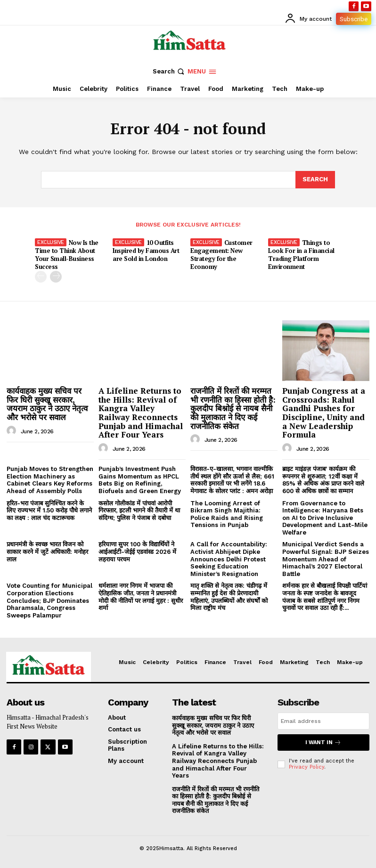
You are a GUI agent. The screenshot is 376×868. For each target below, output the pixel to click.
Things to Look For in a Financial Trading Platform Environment (301, 255)
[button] (169, 71)
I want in (323, 742)
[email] (323, 721)
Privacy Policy (307, 767)
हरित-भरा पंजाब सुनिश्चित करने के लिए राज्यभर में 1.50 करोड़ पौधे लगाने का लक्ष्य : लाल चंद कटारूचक (49, 511)
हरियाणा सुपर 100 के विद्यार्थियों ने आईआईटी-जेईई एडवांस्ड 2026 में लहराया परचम (137, 552)
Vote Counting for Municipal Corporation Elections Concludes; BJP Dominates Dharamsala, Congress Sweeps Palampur (49, 600)
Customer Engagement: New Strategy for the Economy (221, 255)
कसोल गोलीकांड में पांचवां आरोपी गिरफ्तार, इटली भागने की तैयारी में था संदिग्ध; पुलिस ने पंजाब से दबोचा (139, 511)
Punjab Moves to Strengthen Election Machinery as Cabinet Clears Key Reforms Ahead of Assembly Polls (50, 480)
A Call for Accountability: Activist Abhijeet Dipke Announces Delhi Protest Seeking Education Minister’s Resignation (229, 559)
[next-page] (56, 277)
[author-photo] (13, 431)
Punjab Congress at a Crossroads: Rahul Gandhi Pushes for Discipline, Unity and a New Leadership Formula (324, 413)
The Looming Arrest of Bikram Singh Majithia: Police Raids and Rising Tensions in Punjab (227, 514)
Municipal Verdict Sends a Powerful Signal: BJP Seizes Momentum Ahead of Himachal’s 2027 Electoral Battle (326, 559)
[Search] (315, 179)
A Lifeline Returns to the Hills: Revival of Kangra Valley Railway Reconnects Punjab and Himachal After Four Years (141, 413)
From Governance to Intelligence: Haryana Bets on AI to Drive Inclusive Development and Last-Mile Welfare (325, 518)
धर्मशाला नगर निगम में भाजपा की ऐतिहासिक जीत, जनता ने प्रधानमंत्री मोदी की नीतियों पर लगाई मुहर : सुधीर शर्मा (141, 597)
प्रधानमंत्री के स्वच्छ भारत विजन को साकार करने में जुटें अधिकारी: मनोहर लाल (47, 552)
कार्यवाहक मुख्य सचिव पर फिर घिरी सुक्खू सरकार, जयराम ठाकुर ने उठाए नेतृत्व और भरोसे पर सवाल (47, 404)
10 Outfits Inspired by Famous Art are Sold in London (146, 251)
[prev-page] (41, 277)
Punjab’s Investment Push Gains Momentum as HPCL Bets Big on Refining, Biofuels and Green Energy (140, 480)
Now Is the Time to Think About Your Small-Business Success (67, 255)
